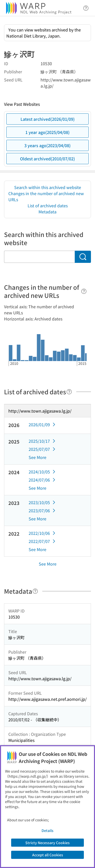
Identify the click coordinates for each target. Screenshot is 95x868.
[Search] (83, 257)
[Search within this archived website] (39, 257)
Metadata (48, 212)
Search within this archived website (48, 187)
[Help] (84, 291)
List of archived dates (48, 206)
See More (37, 457)
